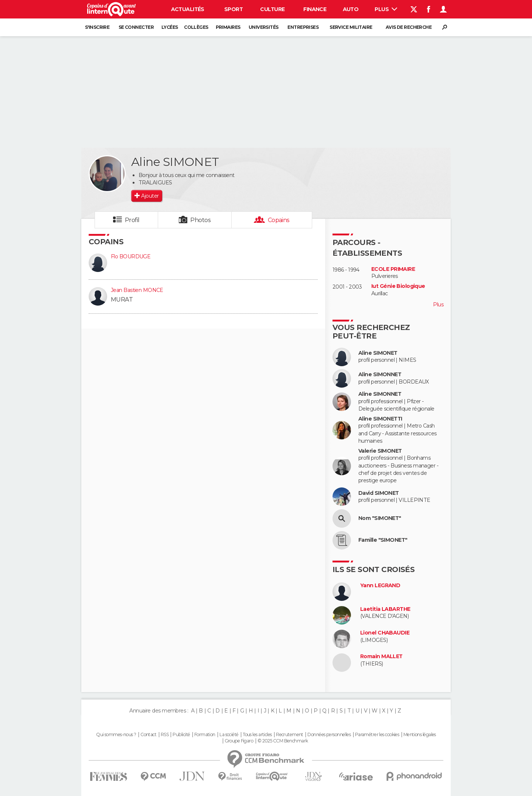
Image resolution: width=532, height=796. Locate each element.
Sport (233, 9)
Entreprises (303, 27)
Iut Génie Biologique (398, 286)
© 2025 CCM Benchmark (283, 741)
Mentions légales (420, 735)
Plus (386, 9)
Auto (351, 9)
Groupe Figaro (239, 741)
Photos (200, 220)
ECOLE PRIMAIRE (393, 269)
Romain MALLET (381, 656)
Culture (272, 9)
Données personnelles (329, 735)
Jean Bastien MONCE (137, 290)
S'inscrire (97, 27)
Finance (315, 9)
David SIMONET (379, 493)
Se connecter (136, 27)
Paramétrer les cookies (377, 735)
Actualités (188, 9)
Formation (205, 735)
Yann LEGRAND (380, 586)
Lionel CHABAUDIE (385, 633)
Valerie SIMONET (380, 451)
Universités (264, 27)
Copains (279, 220)
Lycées (170, 27)
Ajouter (150, 196)
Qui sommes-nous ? (116, 735)
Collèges (196, 27)
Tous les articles (257, 735)
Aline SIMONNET (380, 375)
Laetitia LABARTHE (385, 609)
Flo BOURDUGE (131, 256)
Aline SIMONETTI (380, 419)
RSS (165, 735)
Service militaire (351, 27)
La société (229, 735)
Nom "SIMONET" (380, 518)
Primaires (228, 27)
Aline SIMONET (378, 353)
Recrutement (290, 735)
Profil (132, 220)
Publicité (181, 735)
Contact (148, 735)
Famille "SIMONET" (383, 540)
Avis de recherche (409, 27)
